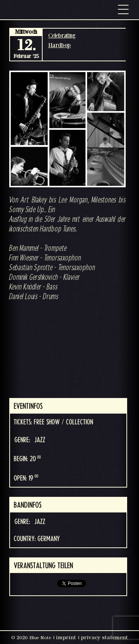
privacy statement (104, 637)
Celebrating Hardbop (62, 40)
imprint (66, 637)
